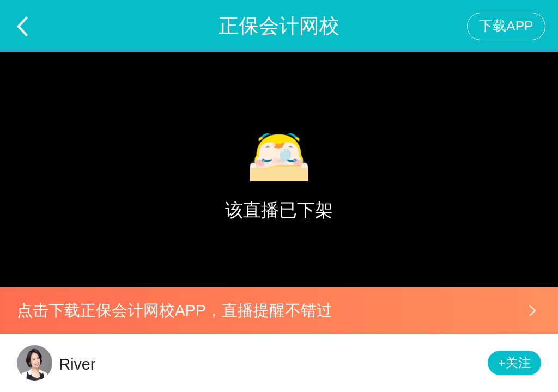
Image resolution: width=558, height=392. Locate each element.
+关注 (515, 363)
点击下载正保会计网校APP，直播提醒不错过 (175, 310)
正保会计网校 (279, 26)
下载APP (506, 26)
